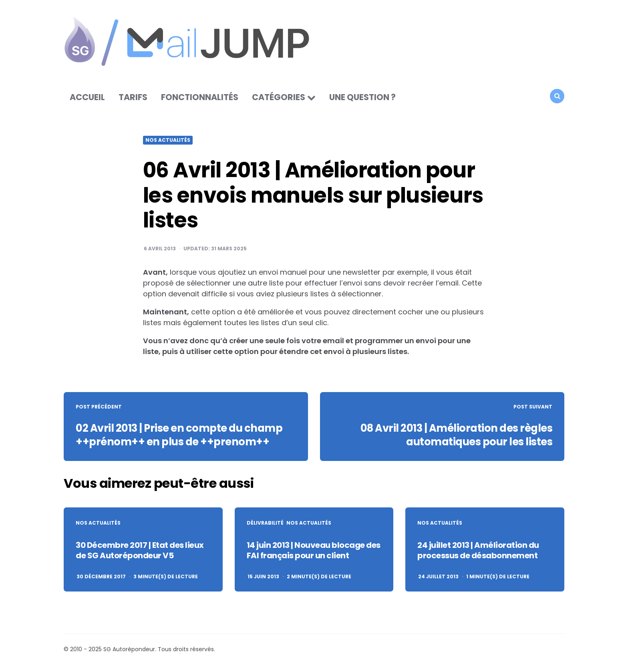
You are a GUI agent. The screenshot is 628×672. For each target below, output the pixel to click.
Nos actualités (168, 141)
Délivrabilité (265, 524)
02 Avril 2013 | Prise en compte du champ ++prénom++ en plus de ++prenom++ (181, 436)
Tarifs (133, 98)
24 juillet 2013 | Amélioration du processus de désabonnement (478, 551)
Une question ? (362, 98)
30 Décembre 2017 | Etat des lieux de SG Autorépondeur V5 (140, 551)
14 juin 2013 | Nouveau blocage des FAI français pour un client (314, 551)
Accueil (87, 98)
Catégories (279, 98)
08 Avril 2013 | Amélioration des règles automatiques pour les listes (455, 436)
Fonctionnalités (200, 98)
